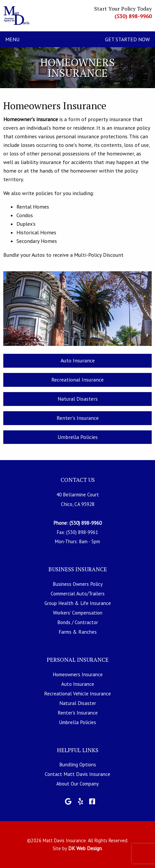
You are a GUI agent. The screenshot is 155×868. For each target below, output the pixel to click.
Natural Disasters (78, 399)
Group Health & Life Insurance (78, 603)
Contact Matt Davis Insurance (77, 774)
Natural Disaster (78, 703)
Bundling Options (78, 764)
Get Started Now (127, 39)
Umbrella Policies (78, 437)
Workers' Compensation (78, 613)
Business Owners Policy (78, 584)
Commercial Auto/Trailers (78, 593)
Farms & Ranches (78, 632)
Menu (12, 39)
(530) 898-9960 (133, 16)
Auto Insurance (78, 360)
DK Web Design (85, 848)
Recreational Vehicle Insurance (77, 693)
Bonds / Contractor (78, 622)
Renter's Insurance (78, 418)
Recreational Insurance (77, 380)
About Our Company (77, 784)
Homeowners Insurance (78, 674)
